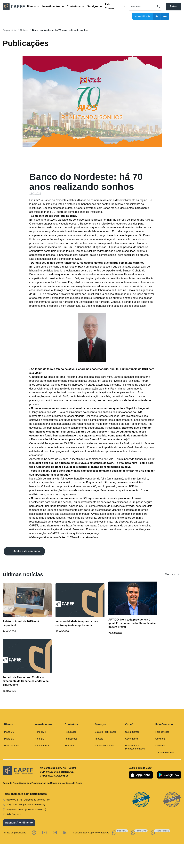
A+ (165, 16)
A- (157, 16)
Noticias (24, 30)
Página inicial (10, 30)
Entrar (174, 6)
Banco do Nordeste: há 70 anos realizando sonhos (60, 30)
